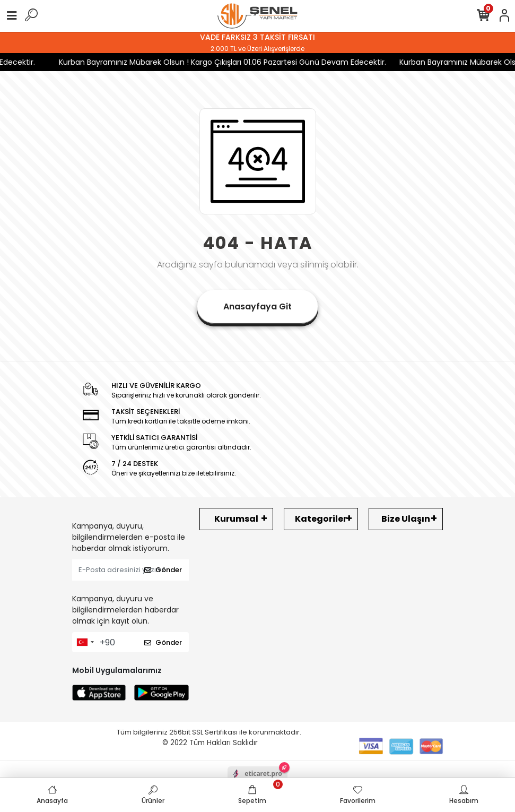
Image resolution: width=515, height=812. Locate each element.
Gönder (163, 570)
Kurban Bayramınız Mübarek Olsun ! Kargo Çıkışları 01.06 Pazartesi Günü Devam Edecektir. (216, 62)
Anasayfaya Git (257, 306)
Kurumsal (236, 519)
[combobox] (85, 642)
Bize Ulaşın (406, 519)
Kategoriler (321, 519)
